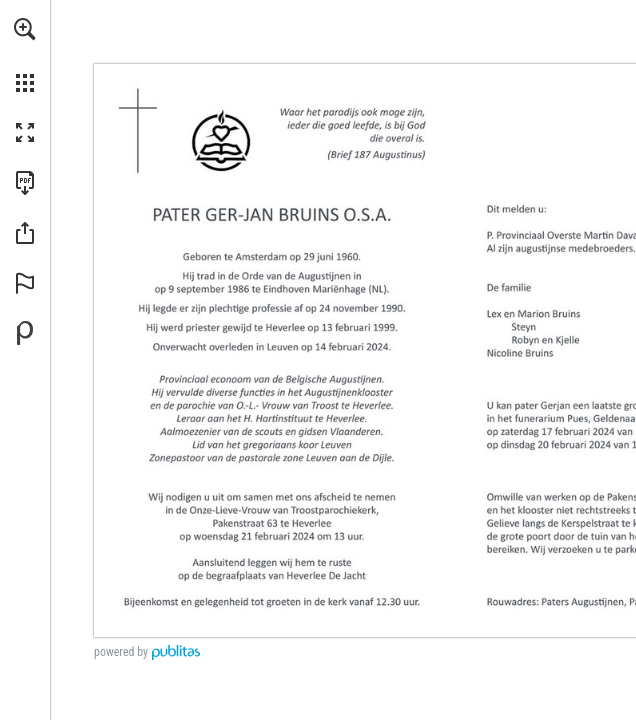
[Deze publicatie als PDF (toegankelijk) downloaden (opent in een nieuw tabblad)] (25, 183)
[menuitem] (25, 55)
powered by (121, 652)
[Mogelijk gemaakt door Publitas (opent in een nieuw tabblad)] (25, 333)
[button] (25, 29)
